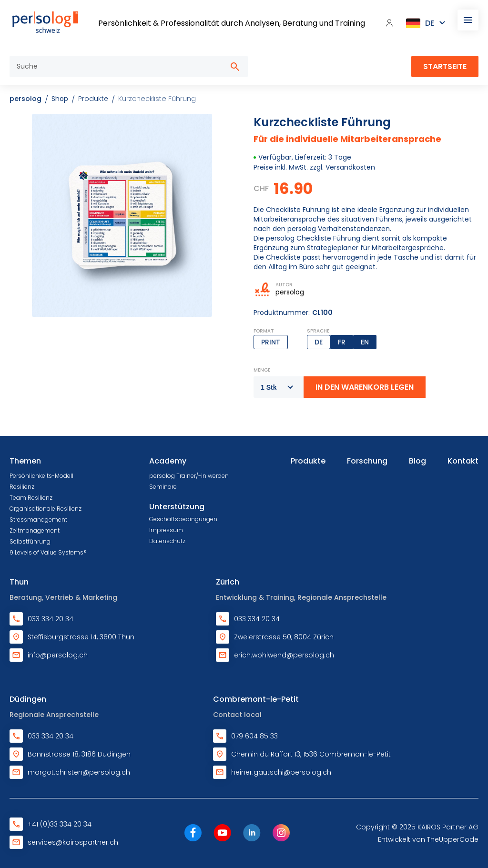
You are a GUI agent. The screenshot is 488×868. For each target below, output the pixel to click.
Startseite (445, 66)
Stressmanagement (38, 520)
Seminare (163, 487)
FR (342, 342)
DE (319, 342)
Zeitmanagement (35, 530)
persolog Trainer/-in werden (189, 476)
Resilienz (22, 487)
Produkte (308, 461)
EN (365, 342)
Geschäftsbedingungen (183, 519)
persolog (25, 99)
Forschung (367, 461)
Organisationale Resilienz (46, 509)
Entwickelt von (428, 839)
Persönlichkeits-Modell (41, 476)
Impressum (166, 530)
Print (271, 342)
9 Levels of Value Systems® (48, 552)
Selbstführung (30, 541)
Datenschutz (167, 541)
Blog (417, 461)
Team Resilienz (31, 498)
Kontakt (463, 461)
